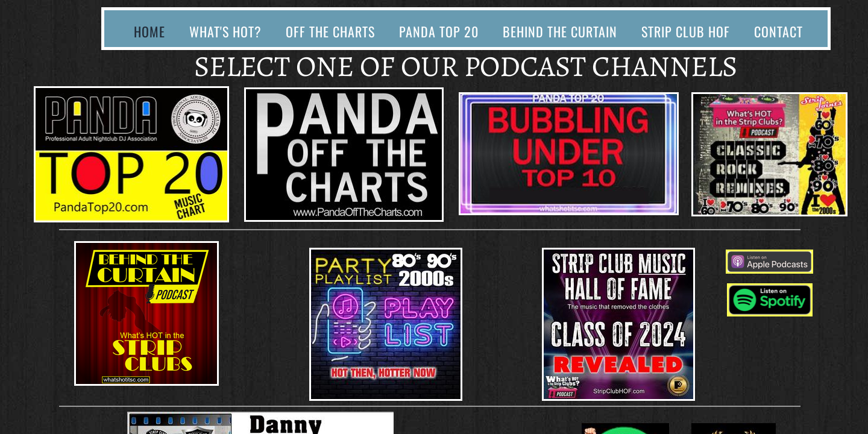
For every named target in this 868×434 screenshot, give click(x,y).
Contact (778, 31)
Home (149, 31)
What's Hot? (225, 31)
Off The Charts (330, 31)
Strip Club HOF (686, 31)
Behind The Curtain (560, 31)
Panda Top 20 (439, 31)
